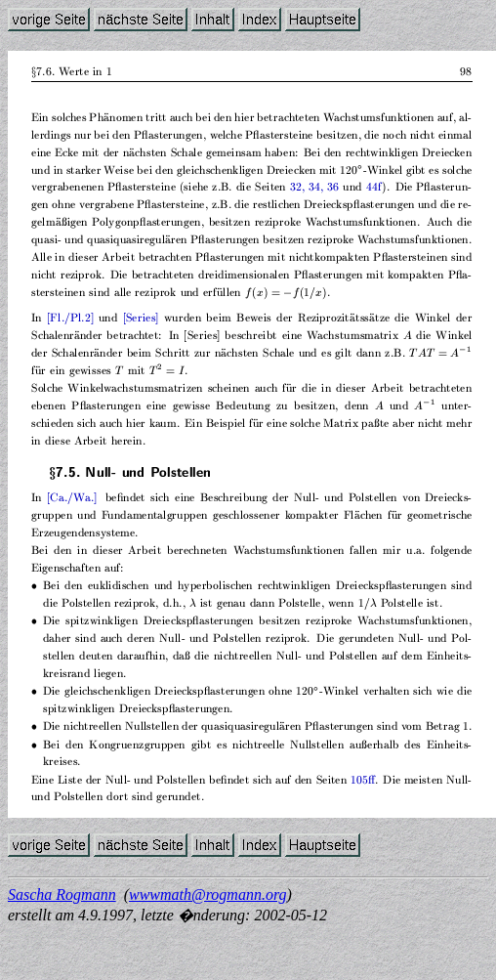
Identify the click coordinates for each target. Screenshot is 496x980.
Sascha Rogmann (62, 895)
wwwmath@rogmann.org (208, 895)
